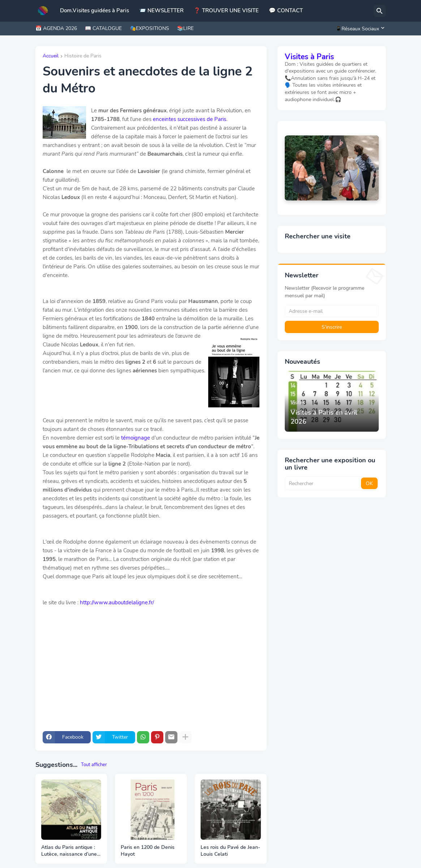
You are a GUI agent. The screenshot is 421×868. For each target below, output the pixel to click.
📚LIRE (185, 28)
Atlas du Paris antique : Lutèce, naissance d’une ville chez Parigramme (69, 851)
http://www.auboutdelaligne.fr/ (117, 603)
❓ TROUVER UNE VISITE (226, 10)
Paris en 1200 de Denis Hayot (148, 851)
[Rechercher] (380, 11)
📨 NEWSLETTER (161, 10)
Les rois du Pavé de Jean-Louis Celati (230, 851)
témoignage (136, 438)
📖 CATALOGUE (103, 28)
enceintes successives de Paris (190, 119)
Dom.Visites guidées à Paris (94, 10)
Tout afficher (94, 765)
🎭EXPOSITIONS (149, 28)
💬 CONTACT (286, 10)
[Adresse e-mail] (332, 311)
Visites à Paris (309, 57)
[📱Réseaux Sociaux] (359, 29)
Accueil (51, 56)
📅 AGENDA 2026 (56, 28)
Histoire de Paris (83, 56)
